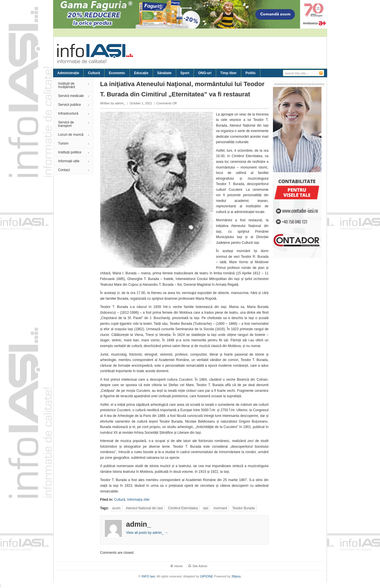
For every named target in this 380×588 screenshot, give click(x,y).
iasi (206, 508)
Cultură (94, 73)
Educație (141, 73)
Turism (63, 143)
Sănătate (164, 73)
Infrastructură (68, 113)
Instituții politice (70, 152)
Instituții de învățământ (67, 85)
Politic (251, 73)
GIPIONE (206, 576)
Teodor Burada (244, 508)
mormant (220, 508)
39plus (236, 576)
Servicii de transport (66, 124)
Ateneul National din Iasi (144, 508)
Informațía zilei (138, 500)
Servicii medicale (71, 96)
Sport (185, 73)
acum (116, 508)
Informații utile (69, 161)
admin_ (120, 103)
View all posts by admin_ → (147, 533)
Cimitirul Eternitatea (183, 508)
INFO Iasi (148, 576)
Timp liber (229, 73)
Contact (64, 170)
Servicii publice (70, 105)
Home (179, 566)
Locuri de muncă (71, 135)
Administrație (68, 73)
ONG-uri (205, 73)
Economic (117, 73)
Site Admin (200, 566)
